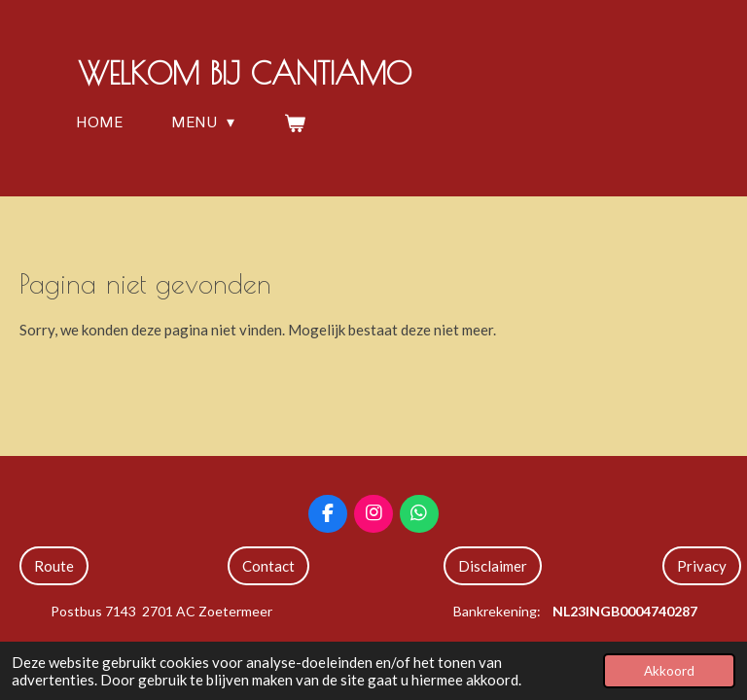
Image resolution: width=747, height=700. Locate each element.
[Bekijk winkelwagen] (294, 123)
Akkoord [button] (669, 671)
